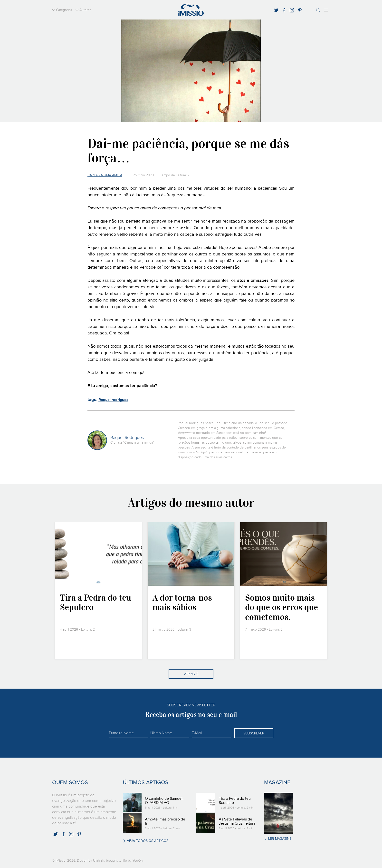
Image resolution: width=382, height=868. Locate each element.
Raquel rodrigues (113, 400)
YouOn (138, 861)
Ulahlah (99, 861)
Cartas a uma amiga (105, 175)
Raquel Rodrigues (127, 438)
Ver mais (191, 674)
